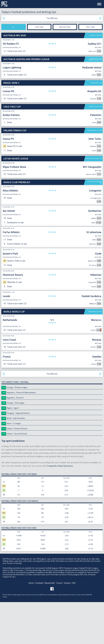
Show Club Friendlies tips (95, 224)
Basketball (49, 625)
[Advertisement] (52, 176)
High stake (90, 27)
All (13, 27)
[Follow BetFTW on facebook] (52, 631)
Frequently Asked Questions (60, 508)
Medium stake (65, 27)
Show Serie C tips (96, 83)
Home (31, 625)
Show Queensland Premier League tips (95, 59)
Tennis (59, 625)
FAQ (74, 625)
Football (39, 625)
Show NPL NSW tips (96, 35)
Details (52, 44)
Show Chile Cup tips (95, 107)
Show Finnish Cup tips (95, 130)
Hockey (67, 625)
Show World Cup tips (95, 354)
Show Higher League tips (94, 200)
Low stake (39, 27)
